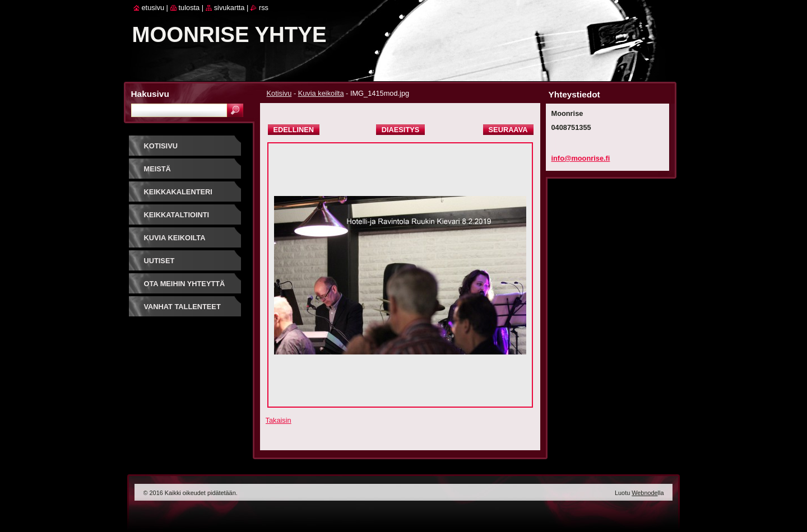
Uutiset (159, 261)
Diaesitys (401, 130)
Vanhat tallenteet (182, 307)
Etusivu (153, 8)
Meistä (157, 169)
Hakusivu (150, 94)
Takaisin (279, 420)
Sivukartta (229, 8)
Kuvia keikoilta (321, 93)
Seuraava (508, 130)
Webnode (644, 493)
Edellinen (294, 130)
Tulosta (189, 8)
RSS (264, 8)
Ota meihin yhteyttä (185, 284)
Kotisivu (279, 93)
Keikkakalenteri (178, 192)
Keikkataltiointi (177, 215)
